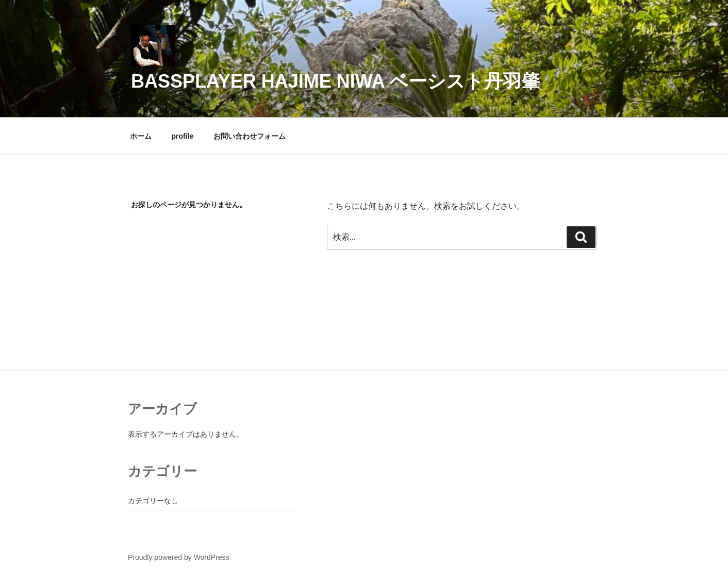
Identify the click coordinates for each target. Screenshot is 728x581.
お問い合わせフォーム (250, 136)
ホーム (141, 136)
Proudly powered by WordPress (179, 557)
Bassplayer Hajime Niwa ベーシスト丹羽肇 (335, 81)
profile (182, 136)
